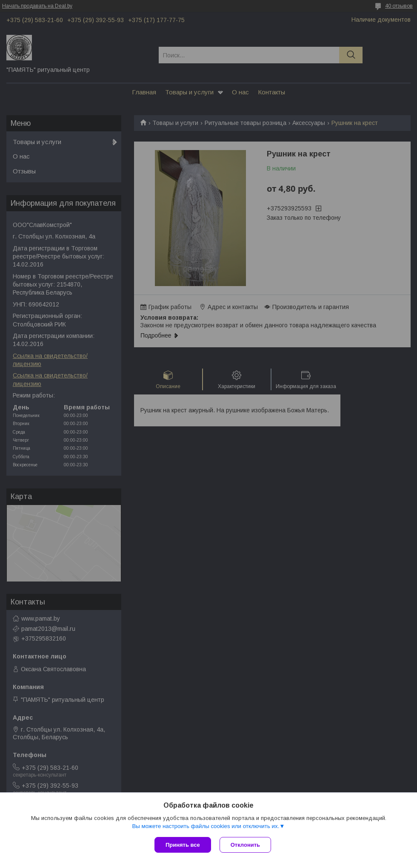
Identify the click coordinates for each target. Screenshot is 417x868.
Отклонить (245, 845)
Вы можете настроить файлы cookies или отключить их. (206, 826)
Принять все (183, 845)
